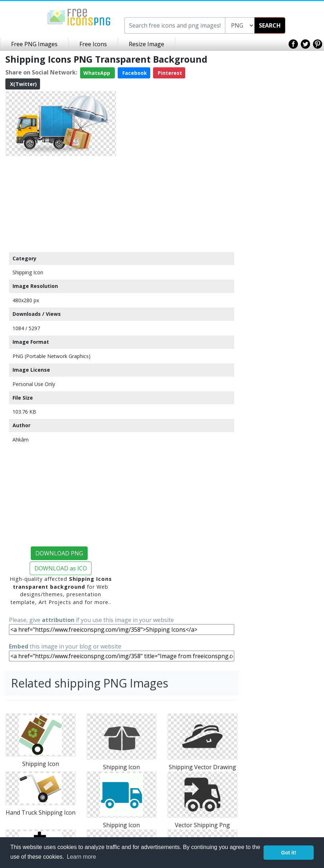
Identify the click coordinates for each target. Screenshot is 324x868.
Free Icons (93, 44)
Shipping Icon (28, 272)
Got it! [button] (289, 853)
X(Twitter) (23, 84)
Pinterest (169, 73)
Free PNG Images (34, 44)
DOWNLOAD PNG (59, 553)
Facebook (134, 73)
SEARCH (270, 25)
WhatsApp (97, 73)
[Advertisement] (61, 204)
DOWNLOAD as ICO (61, 568)
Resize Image (146, 44)
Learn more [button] (82, 857)
